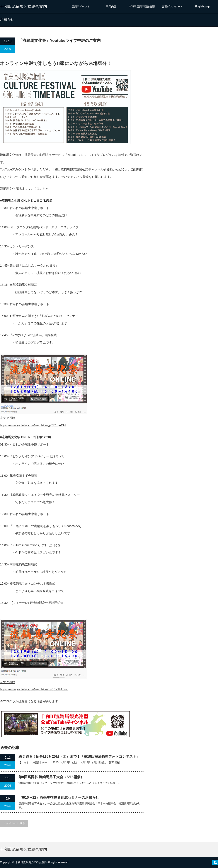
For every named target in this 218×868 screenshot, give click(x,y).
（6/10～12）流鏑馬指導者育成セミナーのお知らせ (59, 797)
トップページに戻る (14, 823)
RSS (215, 863)
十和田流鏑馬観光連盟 (142, 7)
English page (203, 7)
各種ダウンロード (172, 7)
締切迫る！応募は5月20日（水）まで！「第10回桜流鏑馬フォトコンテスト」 (79, 757)
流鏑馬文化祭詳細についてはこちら (24, 189)
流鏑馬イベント (81, 7)
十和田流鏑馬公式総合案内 (24, 7)
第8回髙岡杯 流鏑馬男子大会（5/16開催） (51, 777)
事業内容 (111, 7)
